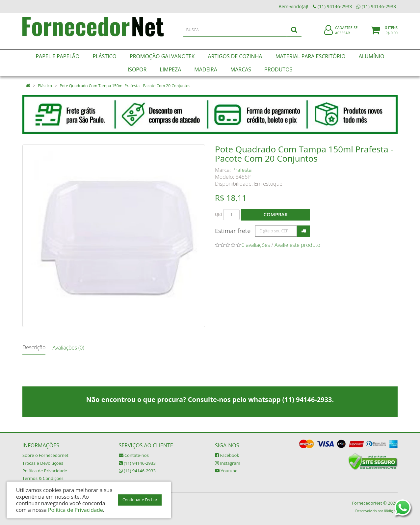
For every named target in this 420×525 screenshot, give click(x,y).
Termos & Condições (43, 478)
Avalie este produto (297, 245)
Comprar (276, 214)
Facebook (227, 455)
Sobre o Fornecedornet (45, 455)
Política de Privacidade (45, 471)
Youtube (226, 471)
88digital (391, 511)
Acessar (342, 37)
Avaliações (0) (68, 348)
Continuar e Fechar (140, 500)
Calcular (303, 231)
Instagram (228, 463)
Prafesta (242, 170)
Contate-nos (134, 455)
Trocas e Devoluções (43, 463)
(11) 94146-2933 (137, 463)
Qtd (218, 214)
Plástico (45, 86)
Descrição (34, 347)
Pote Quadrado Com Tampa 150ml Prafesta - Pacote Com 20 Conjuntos (125, 86)
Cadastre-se (346, 32)
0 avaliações (256, 245)
